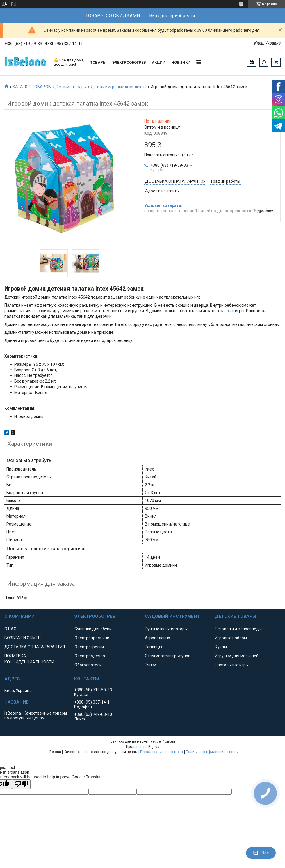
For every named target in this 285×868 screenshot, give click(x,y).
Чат (261, 853)
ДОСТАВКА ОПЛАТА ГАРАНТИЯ (35, 647)
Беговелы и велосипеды (238, 629)
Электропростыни (92, 638)
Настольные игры (232, 665)
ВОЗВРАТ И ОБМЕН (23, 638)
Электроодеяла (90, 656)
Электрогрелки (89, 647)
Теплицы (153, 647)
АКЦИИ (159, 62)
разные (227, 311)
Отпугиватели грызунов (168, 656)
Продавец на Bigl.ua (143, 747)
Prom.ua (168, 741)
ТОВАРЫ (98, 62)
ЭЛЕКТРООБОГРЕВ (129, 62)
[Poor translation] (21, 784)
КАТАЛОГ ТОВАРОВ (32, 87)
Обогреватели (88, 665)
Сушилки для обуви (93, 629)
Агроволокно (157, 638)
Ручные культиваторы (166, 629)
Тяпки (150, 665)
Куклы (221, 647)
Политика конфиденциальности (212, 752)
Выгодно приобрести (172, 16)
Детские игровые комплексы (119, 87)
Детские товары (71, 87)
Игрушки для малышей (237, 656)
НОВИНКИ (181, 62)
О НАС (10, 629)
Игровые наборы (231, 638)
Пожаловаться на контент (162, 752)
